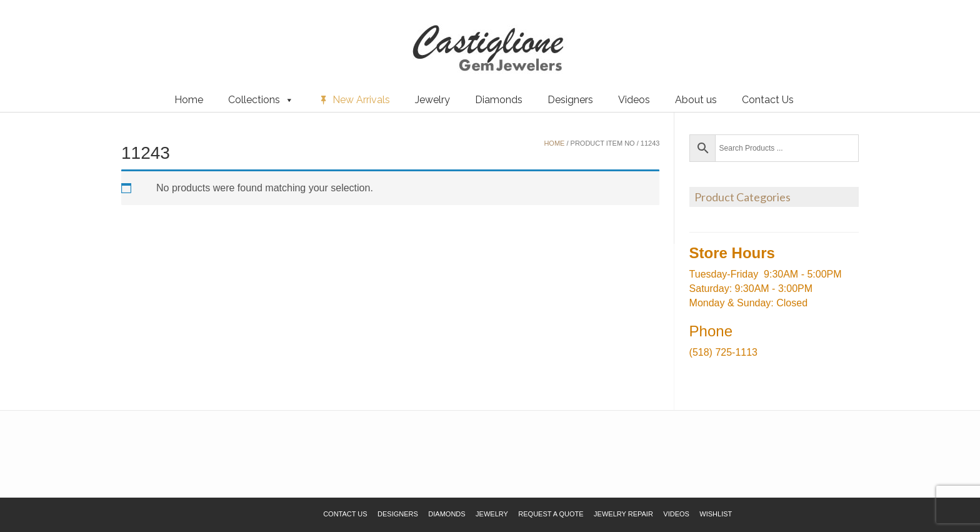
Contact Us (768, 100)
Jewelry (432, 100)
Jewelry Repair (623, 514)
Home (189, 100)
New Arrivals (361, 100)
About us (696, 100)
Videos (634, 100)
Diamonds (499, 100)
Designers (570, 100)
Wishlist (28, 31)
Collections (261, 100)
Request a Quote (83, 31)
